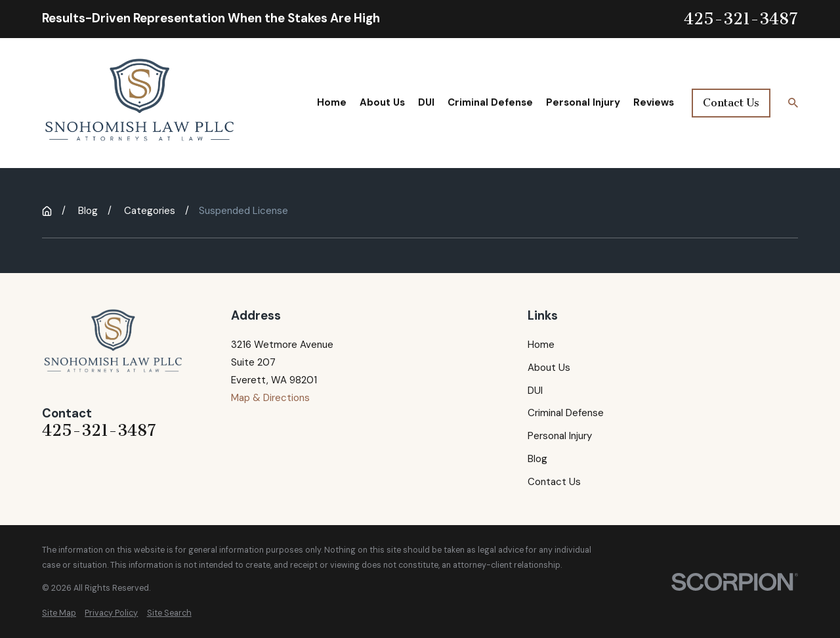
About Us (549, 368)
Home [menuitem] (332, 102)
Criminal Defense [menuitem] (490, 102)
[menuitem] (59, 613)
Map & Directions (270, 398)
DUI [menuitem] (426, 102)
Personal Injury (560, 436)
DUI (535, 391)
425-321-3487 (741, 19)
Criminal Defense (566, 413)
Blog (537, 459)
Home (541, 345)
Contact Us (731, 103)
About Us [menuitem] (382, 102)
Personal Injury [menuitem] (583, 102)
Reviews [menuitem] (654, 102)
